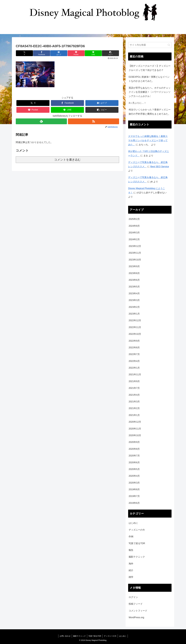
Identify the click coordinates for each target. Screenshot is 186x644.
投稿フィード (136, 604)
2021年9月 (134, 381)
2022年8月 (134, 348)
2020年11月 (135, 429)
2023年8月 (134, 273)
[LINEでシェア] (93, 53)
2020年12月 (135, 422)
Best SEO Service (160, 167)
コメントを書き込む (67, 160)
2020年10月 (135, 435)
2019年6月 (134, 503)
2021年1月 (134, 415)
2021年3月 (134, 402)
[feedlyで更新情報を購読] (41, 121)
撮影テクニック (137, 557)
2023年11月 (135, 253)
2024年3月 (134, 233)
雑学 (131, 577)
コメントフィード (138, 611)
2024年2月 (134, 239)
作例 (131, 537)
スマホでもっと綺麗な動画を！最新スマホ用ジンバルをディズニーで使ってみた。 (148, 140)
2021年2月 (134, 408)
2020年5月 (134, 469)
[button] (110, 53)
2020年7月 (134, 456)
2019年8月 (134, 489)
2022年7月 (134, 354)
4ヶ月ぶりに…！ (137, 103)
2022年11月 (135, 327)
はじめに (133, 523)
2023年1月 (134, 314)
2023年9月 (134, 266)
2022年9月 (134, 341)
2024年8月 (134, 226)
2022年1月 (134, 368)
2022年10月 (135, 334)
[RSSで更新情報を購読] (94, 121)
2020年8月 (134, 449)
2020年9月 (134, 442)
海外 (131, 564)
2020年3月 (134, 483)
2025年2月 (134, 219)
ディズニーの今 (137, 530)
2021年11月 (135, 375)
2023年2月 (134, 307)
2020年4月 (134, 476)
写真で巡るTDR (137, 543)
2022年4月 (134, 361)
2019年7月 (134, 496)
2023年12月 (135, 246)
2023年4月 (134, 293)
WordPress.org (136, 617)
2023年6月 (134, 280)
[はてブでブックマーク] (59, 53)
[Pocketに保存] (76, 53)
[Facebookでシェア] (42, 53)
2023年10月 (135, 260)
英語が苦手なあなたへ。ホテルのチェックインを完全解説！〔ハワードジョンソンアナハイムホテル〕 (150, 92)
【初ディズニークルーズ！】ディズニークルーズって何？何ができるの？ (150, 68)
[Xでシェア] (24, 53)
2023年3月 (134, 300)
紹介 (131, 570)
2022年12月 (135, 320)
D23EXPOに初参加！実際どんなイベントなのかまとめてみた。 (149, 79)
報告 (131, 550)
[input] (150, 45)
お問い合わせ (65, 636)
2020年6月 (134, 462)
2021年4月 (134, 395)
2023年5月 (134, 287)
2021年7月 (134, 388)
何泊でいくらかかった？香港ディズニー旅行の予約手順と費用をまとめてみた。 (150, 112)
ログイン (133, 597)
